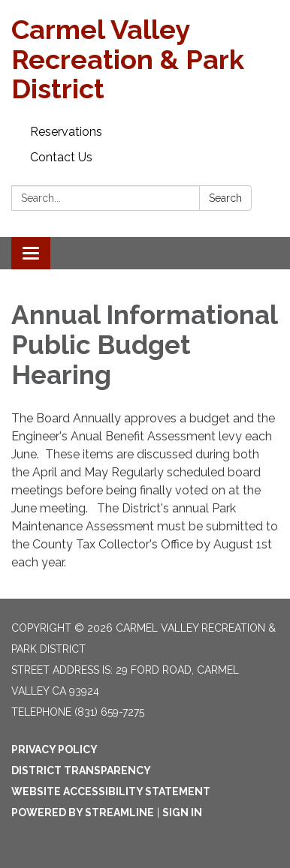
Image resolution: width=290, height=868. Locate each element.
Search (225, 198)
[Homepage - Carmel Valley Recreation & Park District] (145, 60)
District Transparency (81, 770)
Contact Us (61, 157)
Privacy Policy (54, 749)
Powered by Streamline (83, 812)
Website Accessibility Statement (111, 791)
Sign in (182, 812)
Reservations (66, 132)
